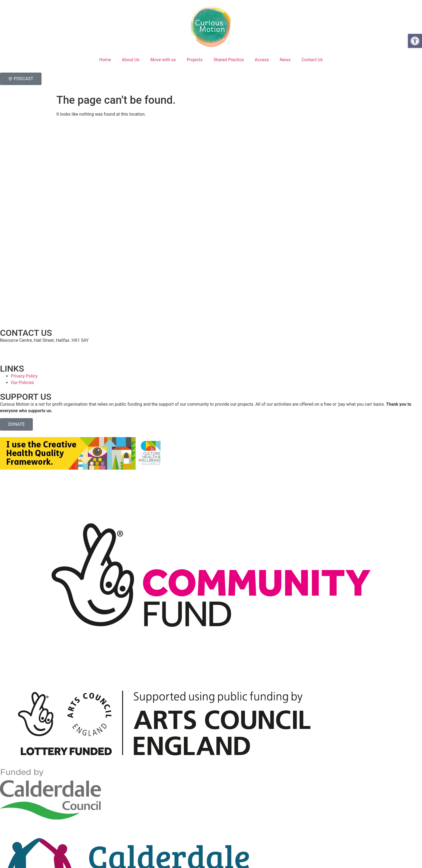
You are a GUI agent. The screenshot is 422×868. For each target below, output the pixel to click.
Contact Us (312, 60)
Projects (195, 60)
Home (105, 60)
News (285, 60)
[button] (415, 41)
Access (262, 60)
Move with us (163, 60)
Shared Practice (229, 60)
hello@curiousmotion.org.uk (27, 351)
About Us (131, 60)
